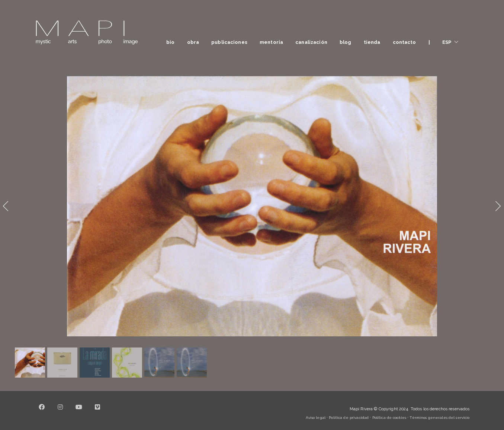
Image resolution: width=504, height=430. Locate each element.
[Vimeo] (98, 411)
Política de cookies (389, 418)
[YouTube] (79, 411)
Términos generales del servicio (439, 418)
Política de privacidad (349, 418)
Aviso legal (316, 418)
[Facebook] (42, 411)
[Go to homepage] (87, 33)
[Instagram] (61, 411)
